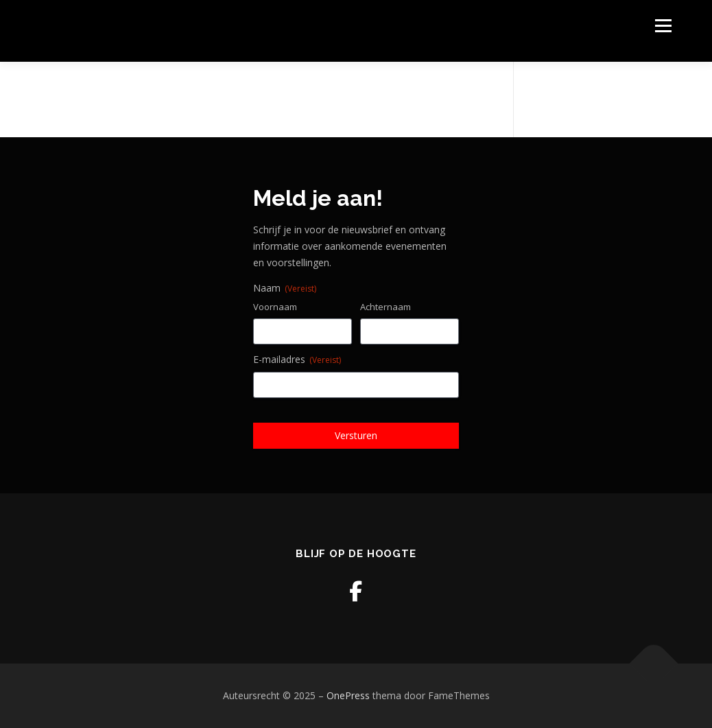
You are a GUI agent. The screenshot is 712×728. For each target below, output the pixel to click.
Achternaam (385, 307)
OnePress (348, 695)
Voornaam (275, 307)
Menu (663, 26)
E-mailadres (297, 359)
